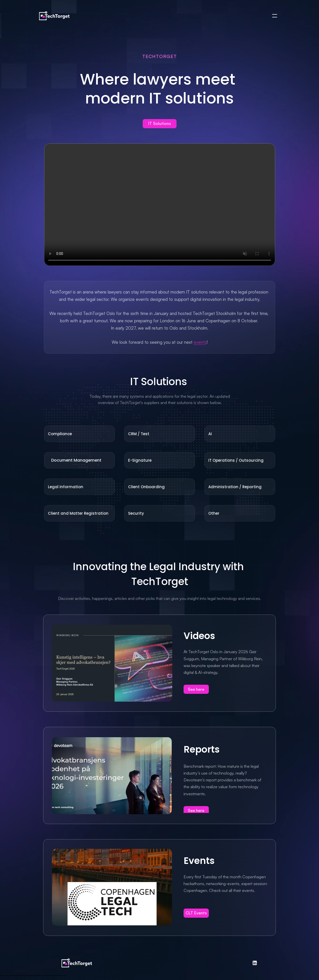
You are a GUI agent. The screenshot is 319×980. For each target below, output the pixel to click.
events (200, 342)
